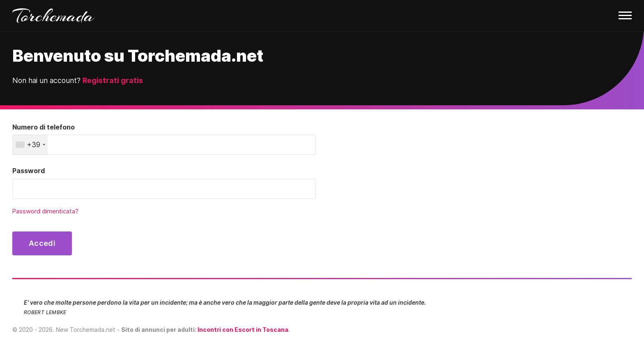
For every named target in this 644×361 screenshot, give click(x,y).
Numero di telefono (44, 127)
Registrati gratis (113, 80)
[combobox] (30, 145)
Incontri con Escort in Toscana (243, 330)
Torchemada (53, 16)
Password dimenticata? (45, 211)
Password (29, 171)
